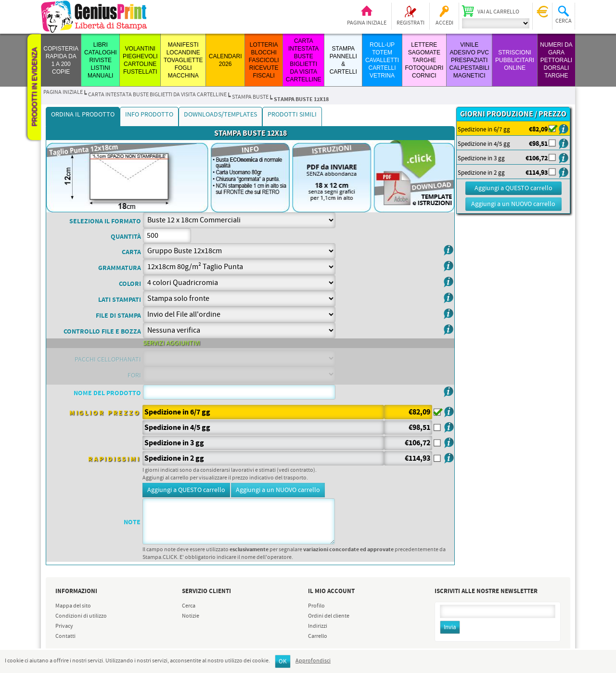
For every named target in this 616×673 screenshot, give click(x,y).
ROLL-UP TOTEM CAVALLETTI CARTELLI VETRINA (382, 60)
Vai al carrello (498, 12)
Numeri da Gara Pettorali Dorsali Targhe (556, 60)
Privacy (64, 626)
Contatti (65, 636)
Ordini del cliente (329, 616)
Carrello (318, 636)
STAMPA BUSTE (250, 97)
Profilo (316, 606)
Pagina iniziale (367, 23)
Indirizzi (318, 626)
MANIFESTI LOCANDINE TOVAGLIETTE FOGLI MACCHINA (183, 60)
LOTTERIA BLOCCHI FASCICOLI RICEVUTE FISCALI (264, 60)
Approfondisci (313, 661)
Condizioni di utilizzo (81, 616)
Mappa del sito (73, 606)
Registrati (411, 23)
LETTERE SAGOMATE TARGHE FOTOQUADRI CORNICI (424, 60)
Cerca (189, 606)
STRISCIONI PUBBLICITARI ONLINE (515, 60)
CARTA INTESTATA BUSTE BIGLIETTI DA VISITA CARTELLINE (157, 95)
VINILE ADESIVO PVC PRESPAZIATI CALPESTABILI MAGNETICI (469, 60)
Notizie (191, 616)
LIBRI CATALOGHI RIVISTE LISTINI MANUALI (101, 60)
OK (283, 662)
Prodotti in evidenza (34, 87)
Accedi (444, 23)
